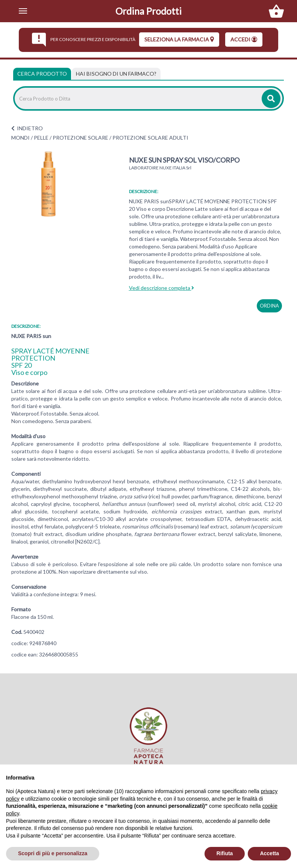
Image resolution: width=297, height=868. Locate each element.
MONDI (20, 138)
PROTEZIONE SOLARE (80, 138)
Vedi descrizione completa (161, 288)
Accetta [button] (269, 853)
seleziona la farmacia (179, 39)
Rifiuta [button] (225, 853)
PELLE (41, 138)
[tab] (116, 74)
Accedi (244, 39)
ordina (269, 306)
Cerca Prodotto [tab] (42, 74)
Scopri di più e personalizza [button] (53, 853)
